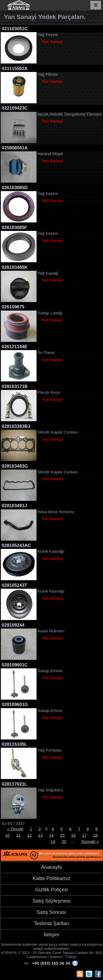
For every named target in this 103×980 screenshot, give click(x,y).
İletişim (51, 935)
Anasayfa (51, 867)
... (73, 841)
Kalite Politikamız (51, 878)
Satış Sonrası (51, 912)
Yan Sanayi (52, 42)
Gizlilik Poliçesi (51, 890)
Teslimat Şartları (51, 923)
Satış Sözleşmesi (51, 901)
